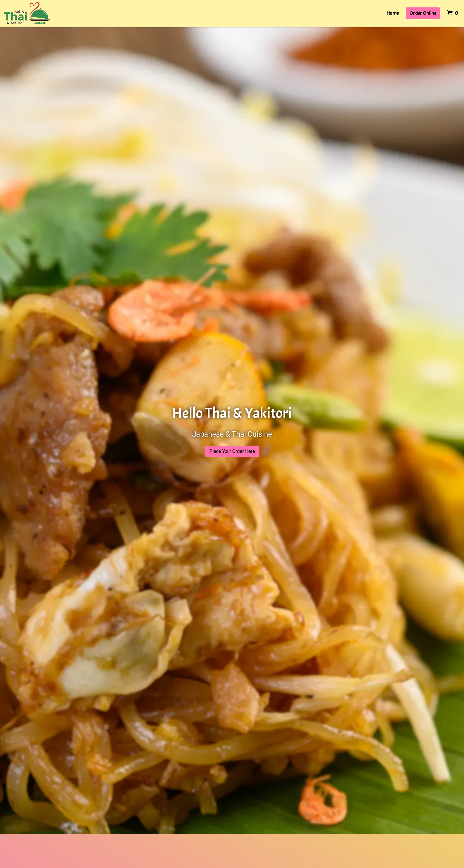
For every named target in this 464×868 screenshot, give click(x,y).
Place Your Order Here (232, 451)
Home (393, 13)
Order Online (423, 13)
